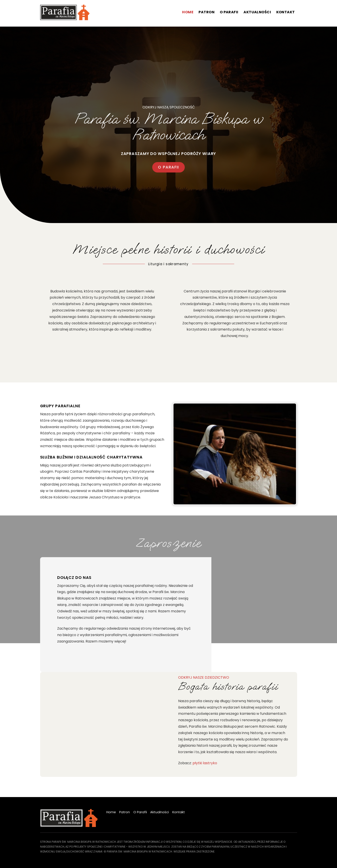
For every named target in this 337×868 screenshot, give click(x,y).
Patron (206, 12)
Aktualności (257, 12)
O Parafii (229, 12)
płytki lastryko (205, 763)
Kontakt (286, 12)
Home (188, 12)
